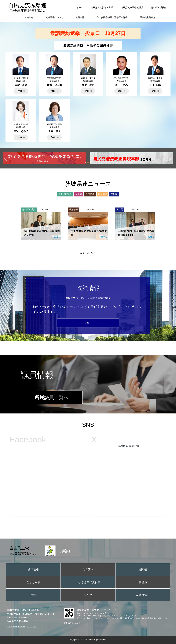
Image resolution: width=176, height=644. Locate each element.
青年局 (114, 194)
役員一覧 (80, 17)
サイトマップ (32, 627)
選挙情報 (33, 570)
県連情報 (103, 194)
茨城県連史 (143, 595)
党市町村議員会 (159, 8)
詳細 (20, 91)
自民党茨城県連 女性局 (132, 8)
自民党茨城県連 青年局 (102, 8)
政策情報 (90, 194)
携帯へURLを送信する (72, 623)
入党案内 (88, 570)
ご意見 (33, 595)
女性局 (79, 194)
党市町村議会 (65, 194)
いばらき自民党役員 (88, 583)
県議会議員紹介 (148, 17)
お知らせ (29, 17)
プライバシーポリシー (16, 627)
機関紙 (143, 570)
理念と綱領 (33, 583)
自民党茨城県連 (28, 7)
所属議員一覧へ (52, 397)
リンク (88, 595)
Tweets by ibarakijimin (129, 446)
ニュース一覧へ (88, 253)
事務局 (143, 583)
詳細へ (88, 323)
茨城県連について (54, 17)
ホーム (80, 8)
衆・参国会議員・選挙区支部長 (112, 17)
